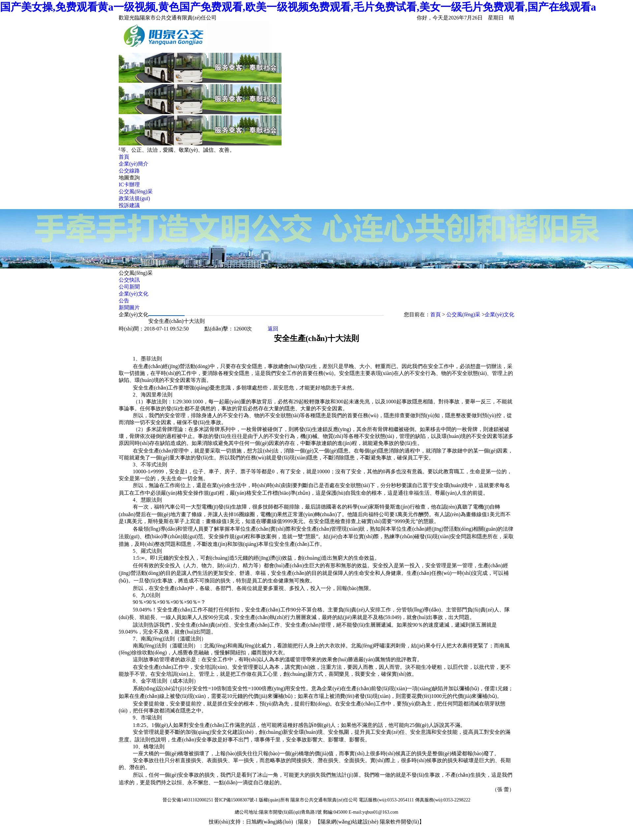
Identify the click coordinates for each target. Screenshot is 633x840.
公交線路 (129, 171)
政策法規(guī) (134, 198)
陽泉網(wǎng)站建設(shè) (349, 822)
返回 (273, 329)
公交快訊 (129, 280)
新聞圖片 (129, 308)
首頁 (124, 157)
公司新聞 (129, 287)
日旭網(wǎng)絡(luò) (269, 822)
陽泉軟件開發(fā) (399, 822)
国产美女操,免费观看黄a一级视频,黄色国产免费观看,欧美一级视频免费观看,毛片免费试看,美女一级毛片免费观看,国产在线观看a (298, 7)
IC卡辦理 (129, 185)
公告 (124, 301)
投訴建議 (129, 205)
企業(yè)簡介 (134, 164)
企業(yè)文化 (134, 294)
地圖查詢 (129, 178)
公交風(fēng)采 (136, 191)
